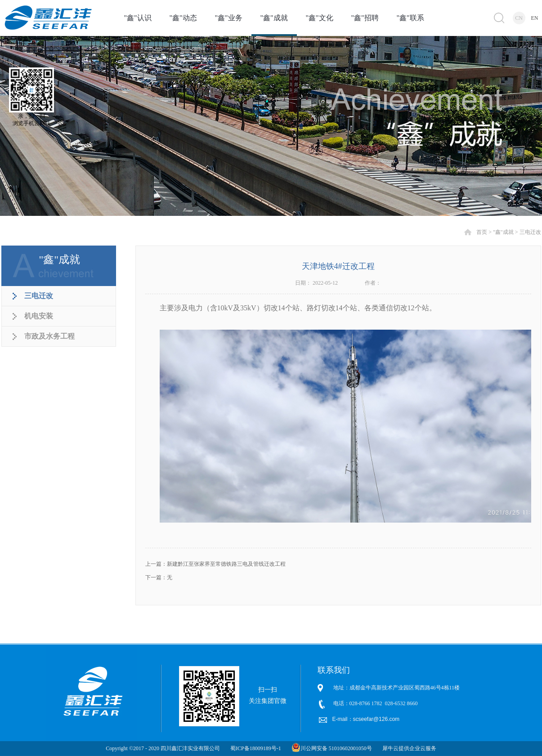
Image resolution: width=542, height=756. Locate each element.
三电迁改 (530, 232)
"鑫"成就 (503, 232)
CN (519, 18)
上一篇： (215, 564)
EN (535, 18)
